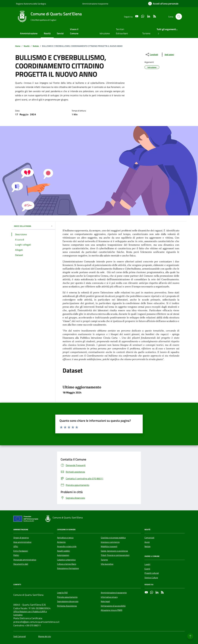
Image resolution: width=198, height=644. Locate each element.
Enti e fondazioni (21, 551)
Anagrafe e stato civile (67, 546)
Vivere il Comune (74, 31)
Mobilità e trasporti (109, 546)
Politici (16, 555)
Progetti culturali (152, 573)
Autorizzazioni (63, 555)
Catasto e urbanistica (66, 560)
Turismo (146, 33)
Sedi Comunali (20, 636)
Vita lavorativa (107, 564)
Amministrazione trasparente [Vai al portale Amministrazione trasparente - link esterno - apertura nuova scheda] (95, 4)
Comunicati (149, 538)
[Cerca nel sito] (179, 17)
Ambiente (61, 542)
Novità (47, 33)
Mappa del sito (45, 636)
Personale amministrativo (25, 560)
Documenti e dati (21, 564)
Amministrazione (29, 33)
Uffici (16, 546)
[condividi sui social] (152, 55)
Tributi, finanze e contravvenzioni (115, 555)
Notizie (147, 546)
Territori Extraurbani (122, 31)
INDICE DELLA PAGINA (33, 226)
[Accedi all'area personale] (163, 4)
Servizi (60, 33)
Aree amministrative (22, 542)
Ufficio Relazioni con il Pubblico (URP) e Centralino (30, 613)
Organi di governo (21, 538)
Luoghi (147, 564)
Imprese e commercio (110, 542)
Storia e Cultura (151, 578)
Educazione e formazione (68, 568)
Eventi (147, 569)
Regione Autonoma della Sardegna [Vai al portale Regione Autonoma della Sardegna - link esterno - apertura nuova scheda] (31, 4)
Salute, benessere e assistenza (114, 551)
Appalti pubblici (63, 551)
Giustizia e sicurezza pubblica (113, 538)
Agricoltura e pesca (65, 538)
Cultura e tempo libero (67, 564)
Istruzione (105, 33)
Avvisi (147, 542)
